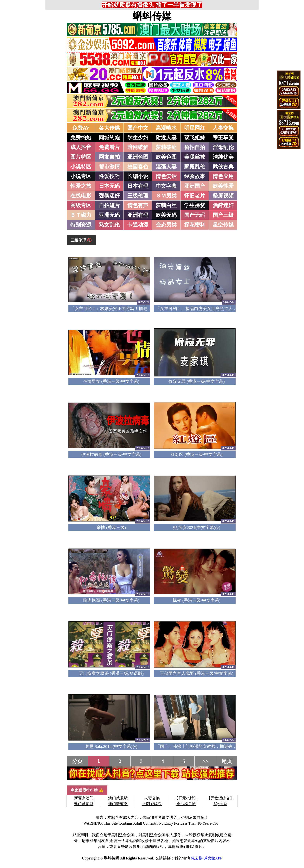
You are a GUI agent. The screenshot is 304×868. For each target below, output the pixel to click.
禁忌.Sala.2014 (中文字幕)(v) (111, 746)
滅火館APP (213, 858)
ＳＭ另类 (166, 196)
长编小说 (138, 176)
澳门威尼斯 (118, 798)
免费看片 (109, 147)
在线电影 (81, 196)
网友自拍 (109, 157)
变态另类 (166, 225)
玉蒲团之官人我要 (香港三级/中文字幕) (197, 673)
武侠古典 (223, 167)
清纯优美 (223, 157)
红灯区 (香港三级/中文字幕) (197, 454)
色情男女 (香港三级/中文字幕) (111, 381)
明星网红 (195, 128)
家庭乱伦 (195, 167)
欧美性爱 (223, 186)
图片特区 (81, 157)
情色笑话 (166, 176)
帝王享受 (223, 138)
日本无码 (109, 186)
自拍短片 (109, 205)
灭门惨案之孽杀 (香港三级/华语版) (111, 673)
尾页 (227, 761)
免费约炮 (81, 138)
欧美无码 (166, 215)
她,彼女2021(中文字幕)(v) (197, 527)
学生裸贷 (195, 205)
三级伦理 (138, 196)
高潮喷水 (166, 128)
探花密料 (195, 225)
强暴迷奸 (109, 196)
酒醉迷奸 (223, 205)
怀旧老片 (195, 196)
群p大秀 (220, 804)
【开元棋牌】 (186, 798)
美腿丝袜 (195, 157)
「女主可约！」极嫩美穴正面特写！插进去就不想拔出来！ (126, 309)
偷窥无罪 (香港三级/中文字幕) (197, 381)
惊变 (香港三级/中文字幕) (197, 600)
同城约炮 (109, 138)
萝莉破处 (166, 147)
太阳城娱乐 (152, 804)
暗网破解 (138, 147)
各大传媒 (109, 128)
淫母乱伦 (223, 147)
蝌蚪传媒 (152, 16)
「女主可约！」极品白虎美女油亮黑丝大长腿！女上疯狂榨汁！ (215, 309)
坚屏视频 (223, 196)
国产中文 (138, 128)
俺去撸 (197, 858)
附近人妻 (166, 138)
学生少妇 (138, 138)
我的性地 (182, 858)
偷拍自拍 (195, 147)
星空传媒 (223, 225)
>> (205, 761)
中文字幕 (166, 186)
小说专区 (81, 176)
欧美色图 (166, 157)
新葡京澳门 (84, 798)
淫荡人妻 (166, 167)
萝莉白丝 (166, 205)
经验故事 (195, 176)
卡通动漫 (138, 225)
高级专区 (81, 205)
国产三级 (223, 215)
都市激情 (109, 167)
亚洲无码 (109, 215)
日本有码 (138, 186)
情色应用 (223, 176)
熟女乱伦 (109, 225)
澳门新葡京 (118, 804)
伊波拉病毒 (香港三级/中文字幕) (111, 454)
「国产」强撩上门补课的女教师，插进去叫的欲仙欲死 (207, 746)
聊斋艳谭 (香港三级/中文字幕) (111, 600)
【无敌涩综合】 (220, 798)
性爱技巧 (109, 176)
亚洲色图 (138, 157)
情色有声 (138, 205)
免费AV (81, 128)
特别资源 (81, 225)
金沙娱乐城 (186, 804)
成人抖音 (81, 147)
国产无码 (195, 215)
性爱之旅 (81, 186)
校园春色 (138, 167)
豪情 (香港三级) (111, 527)
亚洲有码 (138, 215)
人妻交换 (223, 128)
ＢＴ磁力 (81, 215)
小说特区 (81, 167)
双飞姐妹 (195, 138)
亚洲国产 (195, 186)
